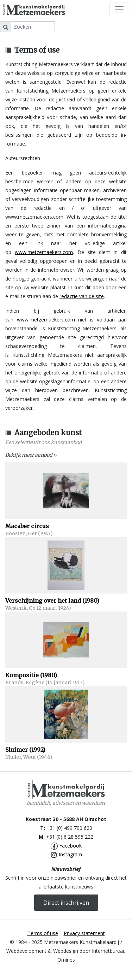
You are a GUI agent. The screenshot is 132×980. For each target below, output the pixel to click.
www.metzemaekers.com (44, 252)
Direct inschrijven (66, 903)
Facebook (66, 846)
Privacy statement (84, 933)
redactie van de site (82, 296)
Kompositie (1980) (31, 675)
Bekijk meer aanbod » (31, 455)
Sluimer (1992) (25, 750)
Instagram (66, 854)
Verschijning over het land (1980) (52, 601)
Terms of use (43, 933)
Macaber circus (27, 526)
